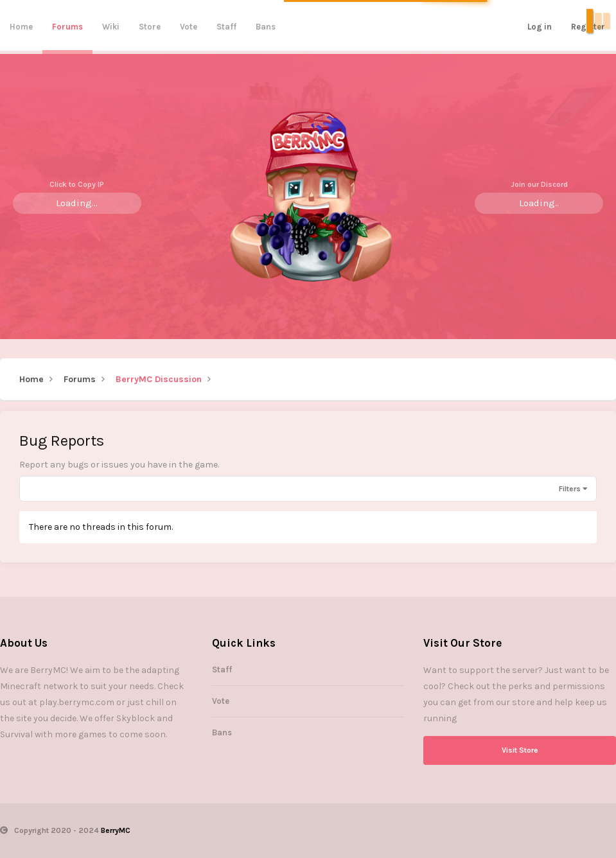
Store (150, 27)
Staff (226, 27)
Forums (67, 27)
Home (21, 27)
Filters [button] (570, 489)
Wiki (111, 27)
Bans (266, 27)
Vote (189, 27)
